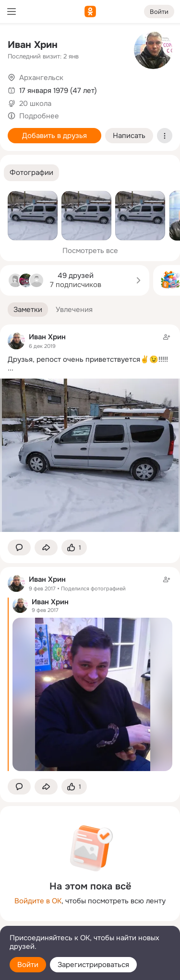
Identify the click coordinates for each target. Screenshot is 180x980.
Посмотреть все (90, 251)
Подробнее (39, 116)
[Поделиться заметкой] (46, 548)
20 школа (35, 104)
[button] (31, 173)
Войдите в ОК (38, 901)
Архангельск (41, 78)
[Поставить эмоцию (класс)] (74, 548)
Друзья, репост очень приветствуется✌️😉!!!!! (88, 359)
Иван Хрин (33, 45)
